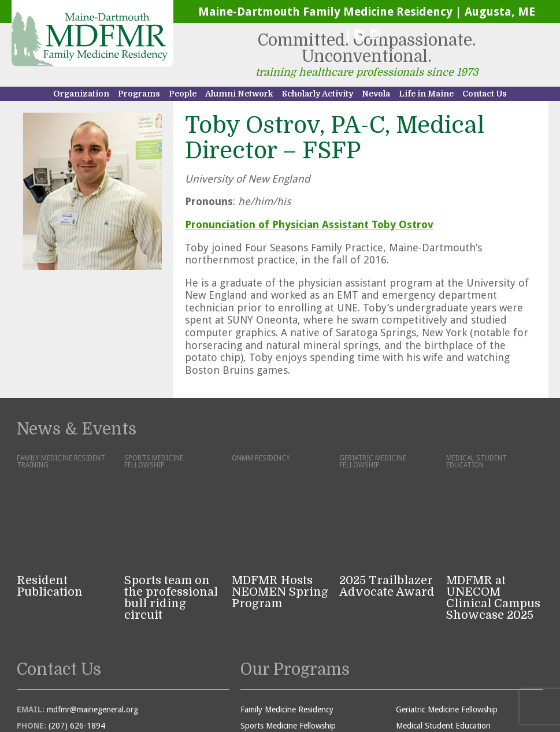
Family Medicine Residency (287, 612)
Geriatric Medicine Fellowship (447, 612)
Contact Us (485, 94)
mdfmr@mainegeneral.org (92, 612)
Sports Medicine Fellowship (288, 629)
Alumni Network (239, 94)
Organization (81, 94)
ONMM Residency (272, 645)
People (183, 94)
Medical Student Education (443, 629)
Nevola (376, 94)
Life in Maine (426, 94)
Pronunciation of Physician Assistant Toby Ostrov (309, 224)
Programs (139, 94)
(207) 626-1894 (77, 629)
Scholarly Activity (318, 94)
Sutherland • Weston (403, 695)
